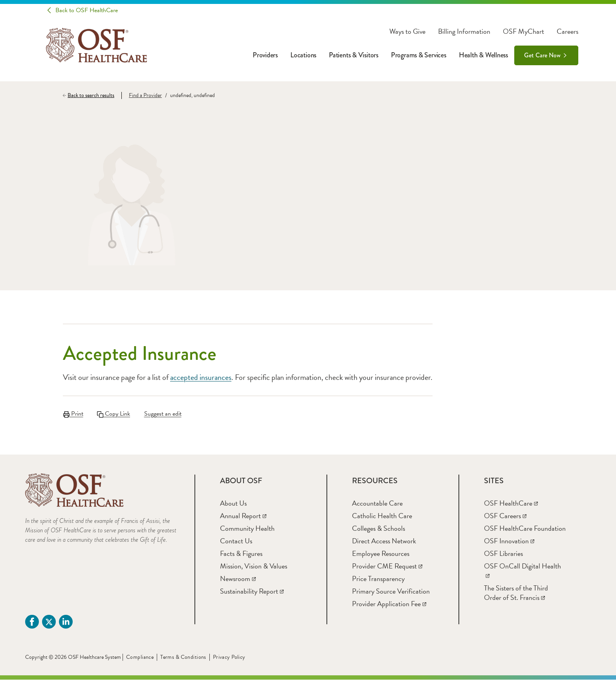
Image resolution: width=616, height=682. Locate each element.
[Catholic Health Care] (382, 518)
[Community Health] (247, 531)
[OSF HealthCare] (511, 505)
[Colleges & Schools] (379, 531)
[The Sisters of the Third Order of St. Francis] (516, 595)
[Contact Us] (236, 543)
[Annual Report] (243, 518)
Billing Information (464, 31)
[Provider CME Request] (387, 568)
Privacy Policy (229, 659)
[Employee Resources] (381, 556)
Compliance (140, 659)
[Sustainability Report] (252, 593)
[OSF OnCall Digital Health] (522, 573)
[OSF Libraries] (503, 556)
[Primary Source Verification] (391, 593)
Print (73, 414)
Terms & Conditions (183, 659)
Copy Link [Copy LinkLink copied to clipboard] (114, 414)
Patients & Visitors (354, 55)
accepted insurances (201, 377)
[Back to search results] (92, 95)
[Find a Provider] (142, 95)
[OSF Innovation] (509, 543)
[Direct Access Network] (384, 543)
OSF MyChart (523, 31)
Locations (303, 55)
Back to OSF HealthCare (87, 10)
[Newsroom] (238, 581)
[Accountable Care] (377, 505)
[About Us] (233, 505)
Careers (567, 31)
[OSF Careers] (505, 518)
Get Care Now (542, 55)
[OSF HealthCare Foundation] (525, 531)
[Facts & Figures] (241, 556)
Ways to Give (407, 31)
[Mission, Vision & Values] (254, 568)
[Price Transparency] (378, 581)
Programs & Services (419, 55)
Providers (265, 55)
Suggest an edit (164, 414)
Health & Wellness (483, 55)
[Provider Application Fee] (389, 606)
